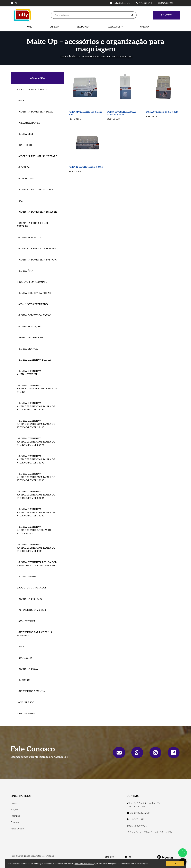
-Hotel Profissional (31, 338)
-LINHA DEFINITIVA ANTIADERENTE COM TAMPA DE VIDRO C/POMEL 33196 (36, 442)
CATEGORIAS (38, 78)
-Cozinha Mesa (27, 669)
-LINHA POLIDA (27, 577)
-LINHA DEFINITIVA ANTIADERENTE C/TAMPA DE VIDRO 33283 (34, 530)
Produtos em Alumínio (32, 282)
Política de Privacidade (84, 864)
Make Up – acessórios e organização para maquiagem (100, 56)
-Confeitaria (26, 179)
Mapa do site (17, 829)
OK (175, 864)
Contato (167, 15)
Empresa (54, 27)
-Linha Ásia (25, 271)
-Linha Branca (27, 349)
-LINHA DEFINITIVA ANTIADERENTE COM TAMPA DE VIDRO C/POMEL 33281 (36, 495)
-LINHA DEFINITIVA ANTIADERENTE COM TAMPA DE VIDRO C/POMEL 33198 (36, 459)
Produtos (84, 27)
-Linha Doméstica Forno (34, 315)
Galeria (145, 27)
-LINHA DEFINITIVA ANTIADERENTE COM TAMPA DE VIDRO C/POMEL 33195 (36, 424)
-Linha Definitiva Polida (34, 360)
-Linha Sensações (29, 327)
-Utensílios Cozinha (31, 691)
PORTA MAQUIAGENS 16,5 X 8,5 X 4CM (85, 113)
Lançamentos (26, 713)
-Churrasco (26, 702)
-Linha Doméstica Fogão (34, 293)
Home (29, 27)
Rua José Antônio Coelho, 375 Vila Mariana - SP (143, 805)
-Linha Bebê (25, 134)
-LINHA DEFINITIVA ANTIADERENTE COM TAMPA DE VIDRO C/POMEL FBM (36, 548)
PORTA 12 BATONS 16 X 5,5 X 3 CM (86, 167)
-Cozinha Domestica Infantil (37, 212)
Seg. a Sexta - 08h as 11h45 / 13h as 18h (149, 832)
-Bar (21, 101)
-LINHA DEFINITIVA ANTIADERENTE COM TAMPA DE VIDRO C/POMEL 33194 (36, 406)
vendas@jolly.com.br (120, 3)
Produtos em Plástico (32, 89)
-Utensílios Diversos (31, 610)
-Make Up (24, 680)
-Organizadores (29, 123)
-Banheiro (24, 145)
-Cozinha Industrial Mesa (35, 190)
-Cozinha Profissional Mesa (37, 249)
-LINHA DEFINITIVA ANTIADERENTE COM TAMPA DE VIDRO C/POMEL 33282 (36, 512)
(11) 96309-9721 (166, 3)
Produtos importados (32, 588)
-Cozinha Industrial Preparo (37, 156)
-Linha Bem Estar (29, 237)
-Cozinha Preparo (30, 599)
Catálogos (115, 27)
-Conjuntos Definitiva (33, 304)
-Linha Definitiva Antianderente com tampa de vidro (37, 389)
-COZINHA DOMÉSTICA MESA (35, 112)
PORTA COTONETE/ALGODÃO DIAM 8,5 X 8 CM (122, 113)
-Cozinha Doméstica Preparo (37, 260)
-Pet (20, 201)
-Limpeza (23, 167)
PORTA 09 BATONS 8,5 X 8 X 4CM (162, 112)
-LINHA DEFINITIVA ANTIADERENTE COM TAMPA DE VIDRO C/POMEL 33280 (36, 477)
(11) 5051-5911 (144, 3)
